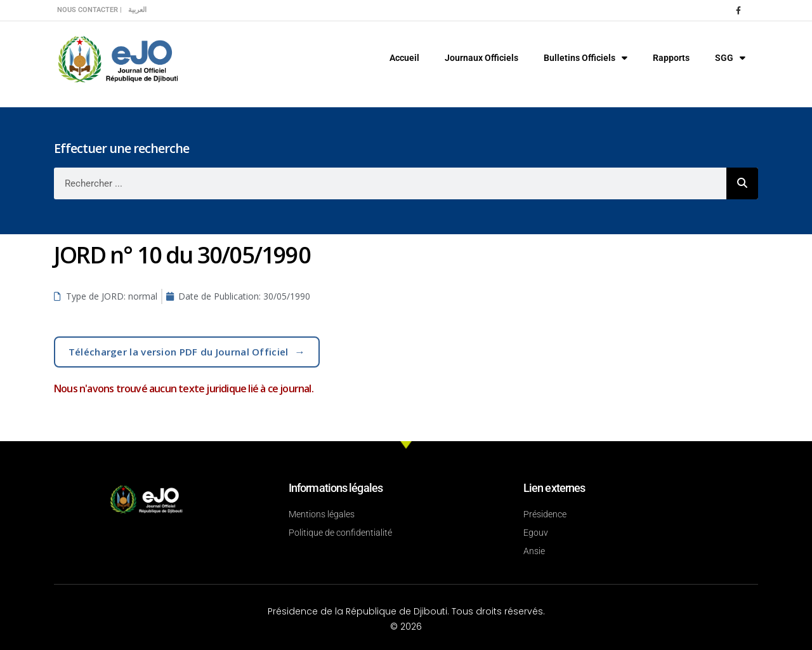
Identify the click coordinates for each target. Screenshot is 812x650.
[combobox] (390, 183)
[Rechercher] (742, 183)
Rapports (671, 58)
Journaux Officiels (481, 58)
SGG (730, 58)
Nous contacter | (89, 10)
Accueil (404, 58)
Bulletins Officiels (586, 58)
